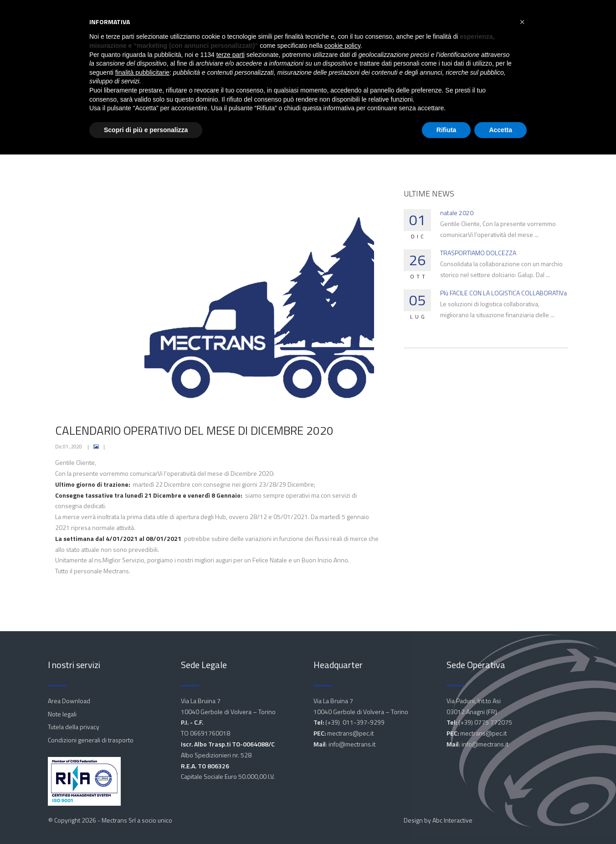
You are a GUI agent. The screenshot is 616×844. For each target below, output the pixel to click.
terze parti (231, 55)
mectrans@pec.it (350, 733)
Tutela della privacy (74, 727)
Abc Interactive (452, 820)
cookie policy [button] (342, 46)
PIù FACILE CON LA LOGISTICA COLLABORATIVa (503, 293)
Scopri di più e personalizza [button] (146, 130)
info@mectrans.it (352, 744)
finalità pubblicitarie (142, 72)
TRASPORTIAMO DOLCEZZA (478, 253)
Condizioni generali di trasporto (91, 740)
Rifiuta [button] (447, 130)
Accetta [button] (500, 130)
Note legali (62, 714)
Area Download (69, 701)
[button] (522, 22)
